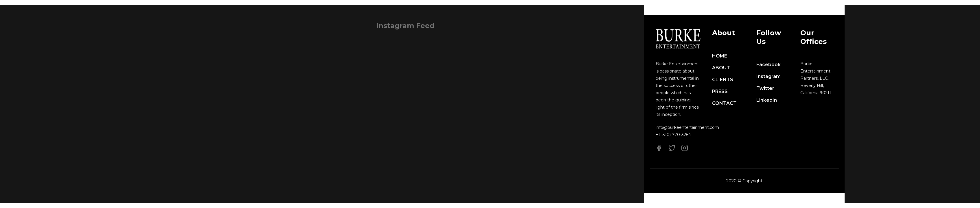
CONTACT (724, 103)
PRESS (720, 91)
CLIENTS (723, 80)
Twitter (765, 88)
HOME (720, 56)
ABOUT (721, 68)
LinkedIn (767, 100)
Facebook (768, 65)
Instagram (768, 76)
